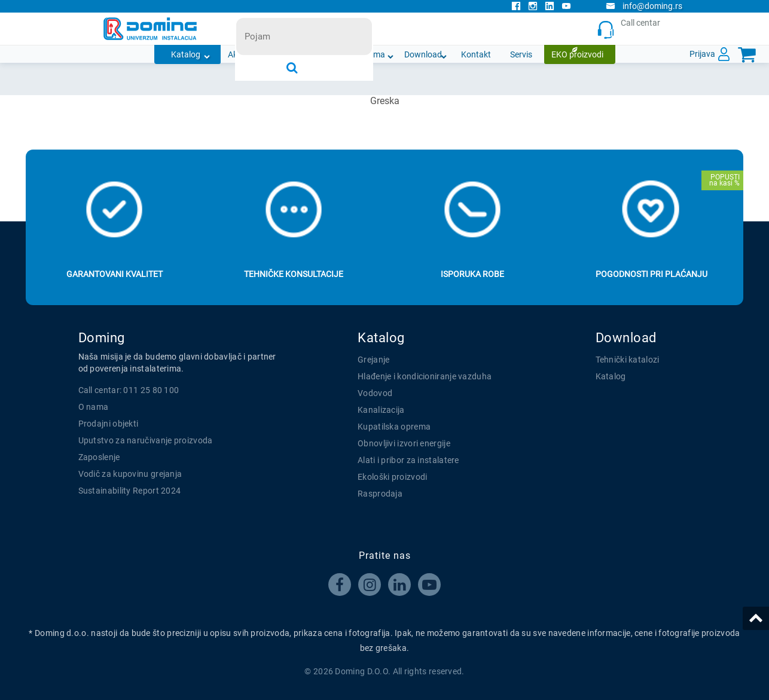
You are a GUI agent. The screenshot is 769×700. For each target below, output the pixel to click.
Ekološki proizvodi (392, 477)
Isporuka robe (472, 274)
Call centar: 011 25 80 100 (129, 390)
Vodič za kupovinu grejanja (130, 474)
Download (423, 54)
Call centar (632, 29)
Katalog (186, 54)
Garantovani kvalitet (115, 274)
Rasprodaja (380, 494)
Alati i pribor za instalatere (408, 460)
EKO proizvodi (577, 54)
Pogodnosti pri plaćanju (651, 274)
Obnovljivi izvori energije (404, 443)
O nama (370, 54)
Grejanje (373, 360)
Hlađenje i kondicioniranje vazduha (425, 376)
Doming (102, 338)
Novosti (322, 54)
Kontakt (476, 54)
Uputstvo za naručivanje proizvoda (146, 440)
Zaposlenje (99, 457)
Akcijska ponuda (258, 54)
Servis (521, 54)
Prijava (702, 54)
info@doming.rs (644, 6)
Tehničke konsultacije (294, 274)
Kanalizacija (381, 410)
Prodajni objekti (109, 424)
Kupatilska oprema (394, 427)
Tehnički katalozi (628, 360)
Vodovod (375, 393)
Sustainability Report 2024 (130, 491)
